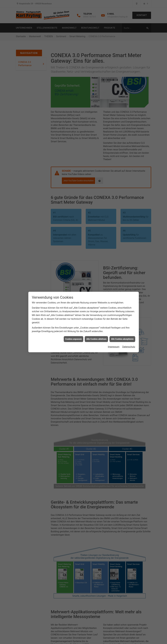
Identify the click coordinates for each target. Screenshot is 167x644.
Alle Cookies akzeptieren (122, 339)
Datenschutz (129, 347)
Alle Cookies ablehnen (96, 339)
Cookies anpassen (74, 339)
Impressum (114, 347)
